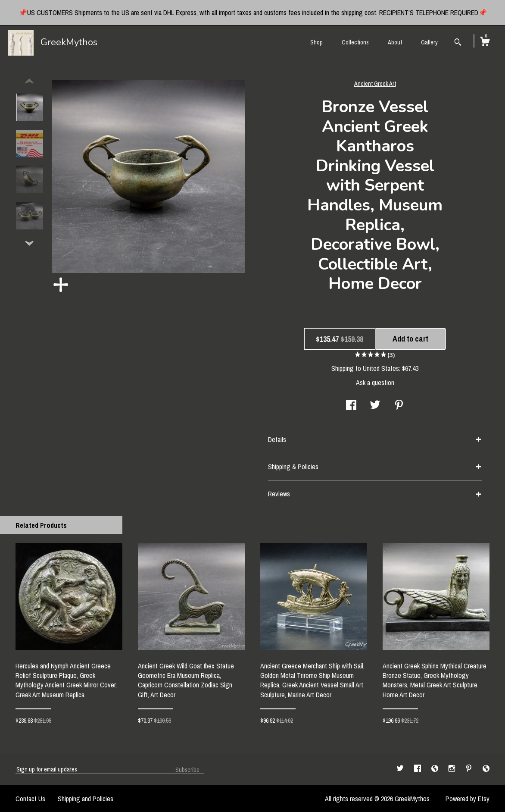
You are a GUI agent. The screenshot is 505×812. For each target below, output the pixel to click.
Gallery (429, 42)
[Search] (458, 43)
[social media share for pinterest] (399, 406)
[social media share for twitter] (375, 406)
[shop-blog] (436, 769)
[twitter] (401, 769)
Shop (316, 42)
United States (381, 368)
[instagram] (453, 769)
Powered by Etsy (468, 799)
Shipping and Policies (86, 799)
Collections (355, 42)
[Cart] (485, 43)
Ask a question (375, 382)
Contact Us (30, 799)
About (395, 42)
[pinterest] (470, 769)
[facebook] (418, 769)
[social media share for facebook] (351, 406)
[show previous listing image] (29, 82)
